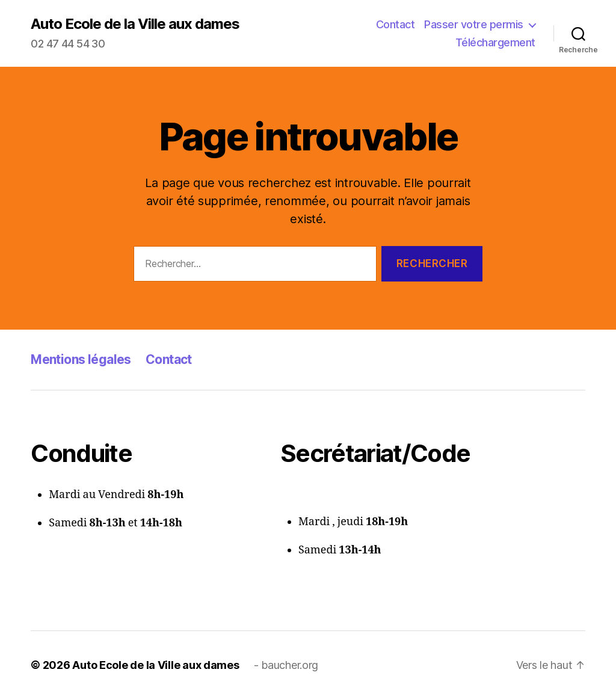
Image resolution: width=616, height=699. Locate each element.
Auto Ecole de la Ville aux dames (135, 24)
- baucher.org (286, 665)
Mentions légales (81, 359)
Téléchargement (495, 42)
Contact (396, 24)
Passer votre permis (474, 24)
